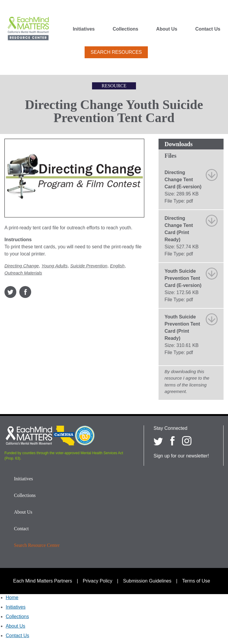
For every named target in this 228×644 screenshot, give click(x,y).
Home (12, 598)
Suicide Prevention (89, 266)
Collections (125, 29)
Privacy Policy (98, 581)
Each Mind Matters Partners (42, 581)
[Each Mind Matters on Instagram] (187, 441)
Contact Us (208, 29)
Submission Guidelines (147, 581)
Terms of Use (196, 581)
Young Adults (55, 266)
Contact (21, 529)
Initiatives (84, 29)
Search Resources (116, 52)
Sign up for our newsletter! (181, 456)
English (117, 266)
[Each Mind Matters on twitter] (158, 441)
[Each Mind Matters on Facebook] (172, 441)
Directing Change (22, 266)
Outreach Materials (23, 273)
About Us (167, 29)
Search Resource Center (37, 545)
